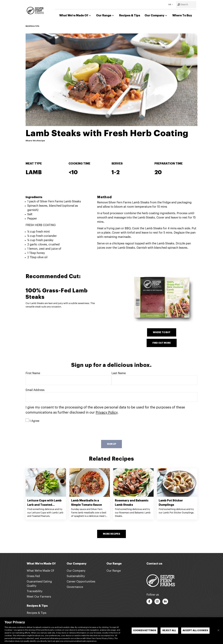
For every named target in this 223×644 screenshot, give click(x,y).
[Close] (218, 631)
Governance (75, 587)
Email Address (35, 390)
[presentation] (47, 432)
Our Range (105, 16)
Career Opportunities (81, 582)
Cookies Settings (145, 632)
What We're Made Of (75, 16)
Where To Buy (182, 15)
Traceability (35, 591)
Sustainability (76, 576)
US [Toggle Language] (170, 5)
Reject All (169, 632)
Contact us (154, 564)
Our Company (156, 16)
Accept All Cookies (195, 632)
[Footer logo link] (161, 580)
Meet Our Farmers (39, 597)
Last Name (119, 373)
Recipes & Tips (130, 15)
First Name (33, 373)
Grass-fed (33, 576)
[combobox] (186, 5)
